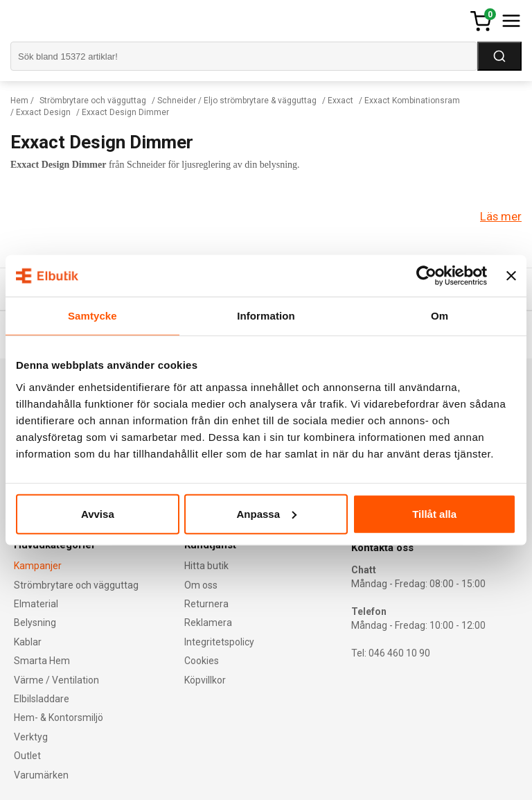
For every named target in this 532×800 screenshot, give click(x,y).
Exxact (340, 101)
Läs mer (501, 216)
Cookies (202, 661)
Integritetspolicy (219, 642)
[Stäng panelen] (511, 276)
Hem (19, 101)
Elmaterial (36, 604)
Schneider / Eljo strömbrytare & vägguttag (237, 101)
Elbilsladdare (42, 699)
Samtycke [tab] (92, 316)
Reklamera (208, 623)
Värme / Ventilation (56, 680)
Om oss (201, 585)
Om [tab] (440, 316)
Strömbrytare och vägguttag (93, 101)
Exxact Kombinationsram (412, 101)
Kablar (28, 642)
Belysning (35, 623)
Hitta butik (206, 566)
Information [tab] (266, 316)
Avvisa (98, 513)
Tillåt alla (434, 513)
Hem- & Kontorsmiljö (59, 718)
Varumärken (41, 775)
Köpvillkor (205, 680)
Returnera (206, 604)
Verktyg (31, 737)
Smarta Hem (42, 661)
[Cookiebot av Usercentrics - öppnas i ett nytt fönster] (426, 276)
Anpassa (266, 513)
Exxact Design (43, 112)
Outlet (27, 756)
